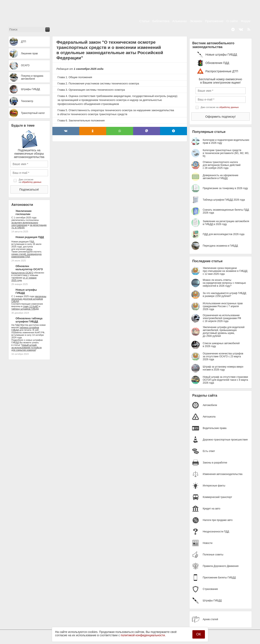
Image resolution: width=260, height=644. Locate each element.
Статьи (145, 21)
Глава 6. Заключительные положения (81, 120)
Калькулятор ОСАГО (22, 273)
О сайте (232, 21)
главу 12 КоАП (31, 306)
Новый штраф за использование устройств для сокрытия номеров (27, 347)
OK (199, 634)
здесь (29, 249)
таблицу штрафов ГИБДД (25, 309)
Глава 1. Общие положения (75, 77)
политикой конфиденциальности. (143, 635)
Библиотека (161, 21)
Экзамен (196, 21)
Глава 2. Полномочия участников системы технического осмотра (98, 83)
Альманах (180, 21)
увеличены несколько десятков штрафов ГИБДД (29, 299)
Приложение (214, 21)
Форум (246, 21)
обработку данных (32, 182)
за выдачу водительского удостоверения (25, 224)
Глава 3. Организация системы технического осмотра (91, 90)
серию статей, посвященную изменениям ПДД (27, 255)
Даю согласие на (30, 181)
